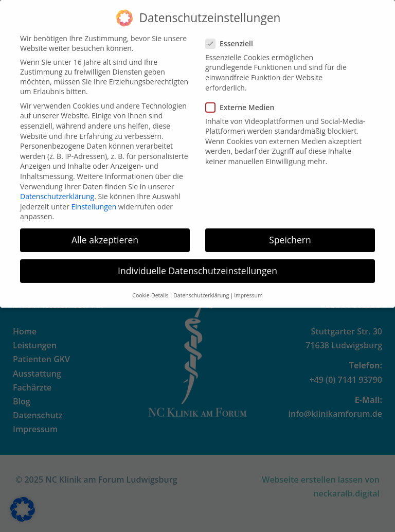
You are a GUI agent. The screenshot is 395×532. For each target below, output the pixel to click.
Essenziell (232, 36)
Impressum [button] (248, 288)
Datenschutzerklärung (57, 189)
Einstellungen (94, 199)
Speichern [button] (290, 233)
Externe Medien (243, 100)
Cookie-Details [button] (150, 288)
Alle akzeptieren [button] (105, 233)
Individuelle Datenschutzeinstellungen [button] (197, 263)
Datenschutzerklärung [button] (201, 288)
